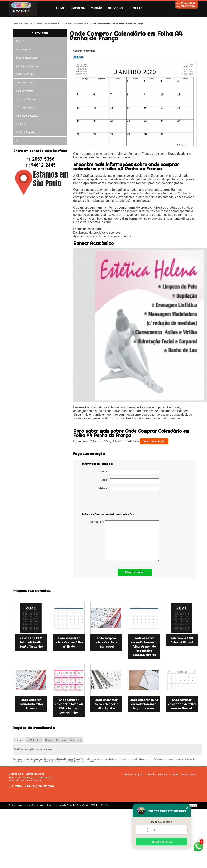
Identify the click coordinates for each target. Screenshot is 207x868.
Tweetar (79, 57)
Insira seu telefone (162, 822)
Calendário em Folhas (27, 66)
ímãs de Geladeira (25, 108)
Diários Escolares (24, 91)
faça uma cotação (154, 441)
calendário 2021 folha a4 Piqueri (182, 640)
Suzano (49, 740)
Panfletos (20, 124)
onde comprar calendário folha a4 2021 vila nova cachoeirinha (69, 706)
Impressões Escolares (27, 116)
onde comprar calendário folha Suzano (31, 704)
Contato (135, 8)
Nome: (130, 472)
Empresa (78, 8)
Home (61, 8)
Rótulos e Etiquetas (25, 132)
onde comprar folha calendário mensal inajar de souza (144, 704)
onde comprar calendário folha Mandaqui (106, 642)
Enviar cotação (135, 572)
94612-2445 (189, 6)
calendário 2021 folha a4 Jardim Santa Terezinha (31, 642)
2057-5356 (188, 3)
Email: (130, 481)
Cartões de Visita (24, 74)
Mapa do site (189, 774)
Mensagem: (125, 541)
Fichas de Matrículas (26, 99)
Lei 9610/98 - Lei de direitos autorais (78, 761)
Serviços (115, 8)
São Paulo (61, 740)
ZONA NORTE (35, 740)
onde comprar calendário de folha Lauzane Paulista (182, 704)
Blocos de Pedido (24, 50)
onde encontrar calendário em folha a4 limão (69, 642)
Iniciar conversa (161, 842)
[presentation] (107, 503)
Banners (20, 41)
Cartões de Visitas (25, 83)
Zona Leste (76, 740)
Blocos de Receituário (27, 58)
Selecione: (19, 740)
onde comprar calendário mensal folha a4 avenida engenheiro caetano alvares (144, 647)
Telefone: (128, 489)
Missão (96, 8)
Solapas (20, 141)
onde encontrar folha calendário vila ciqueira (106, 704)
